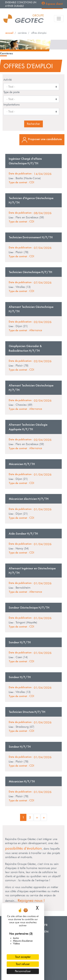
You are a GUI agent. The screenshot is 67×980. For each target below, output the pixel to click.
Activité (8, 80)
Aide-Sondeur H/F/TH (23, 534)
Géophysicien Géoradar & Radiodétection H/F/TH (25, 348)
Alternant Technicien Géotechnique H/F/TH (31, 309)
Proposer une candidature (45, 139)
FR (46, 925)
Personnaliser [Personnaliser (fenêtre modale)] (23, 971)
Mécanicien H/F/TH (22, 464)
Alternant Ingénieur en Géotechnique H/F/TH (32, 571)
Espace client (54, 4)
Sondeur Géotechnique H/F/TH (29, 608)
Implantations (12, 105)
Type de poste (11, 92)
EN (46, 932)
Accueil (9, 33)
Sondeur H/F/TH (20, 642)
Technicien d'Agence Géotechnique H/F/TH (31, 200)
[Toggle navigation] (59, 19)
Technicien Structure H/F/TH (27, 712)
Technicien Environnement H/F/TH (31, 237)
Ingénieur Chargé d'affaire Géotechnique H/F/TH (25, 161)
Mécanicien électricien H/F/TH (29, 499)
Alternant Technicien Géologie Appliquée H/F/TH (28, 427)
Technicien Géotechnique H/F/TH (30, 272)
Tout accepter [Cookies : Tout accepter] (23, 957)
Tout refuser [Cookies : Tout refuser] (23, 964)
